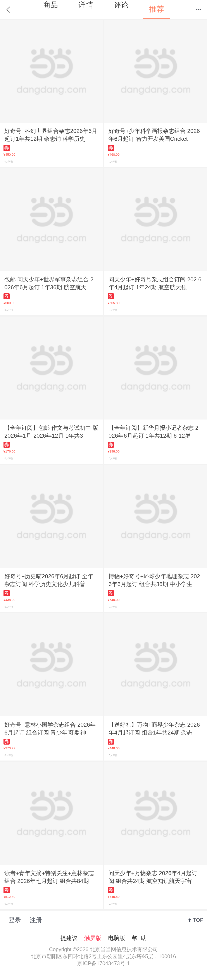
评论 (121, 5)
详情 (86, 5)
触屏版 (93, 938)
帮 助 (139, 938)
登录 (15, 920)
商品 (50, 5)
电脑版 (117, 938)
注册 (36, 920)
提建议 (69, 938)
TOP (198, 920)
